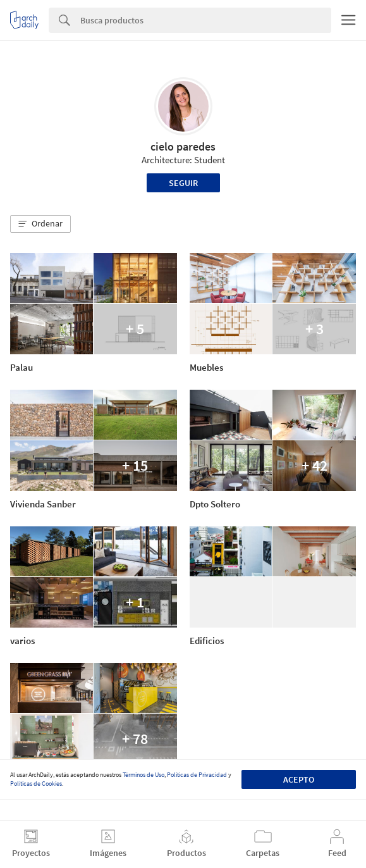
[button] (40, 224)
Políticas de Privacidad (197, 775)
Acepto (299, 779)
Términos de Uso (143, 775)
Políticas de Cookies (36, 784)
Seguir (183, 183)
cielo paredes (183, 146)
